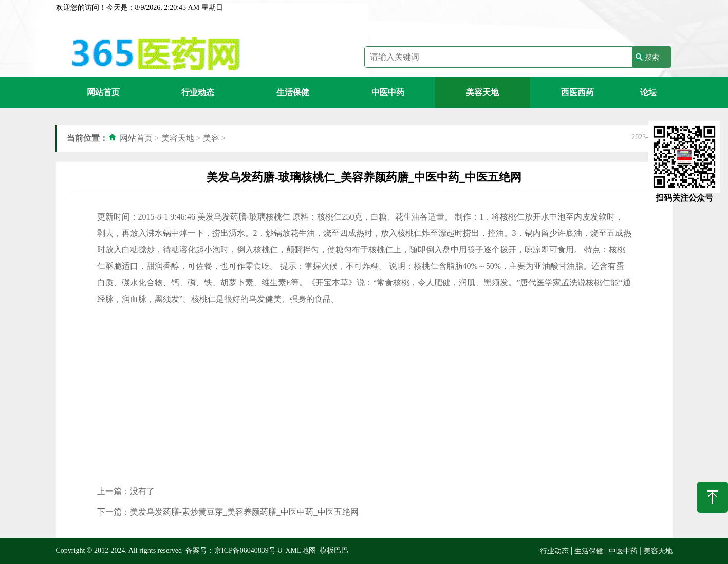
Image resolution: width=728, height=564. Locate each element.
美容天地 (482, 92)
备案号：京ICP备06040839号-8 (234, 550)
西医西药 (577, 92)
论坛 (648, 92)
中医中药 (388, 92)
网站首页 (103, 92)
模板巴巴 (334, 550)
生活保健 (293, 92)
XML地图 (300, 550)
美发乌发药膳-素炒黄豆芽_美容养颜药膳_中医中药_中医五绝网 (244, 512)
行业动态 (198, 92)
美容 (211, 138)
